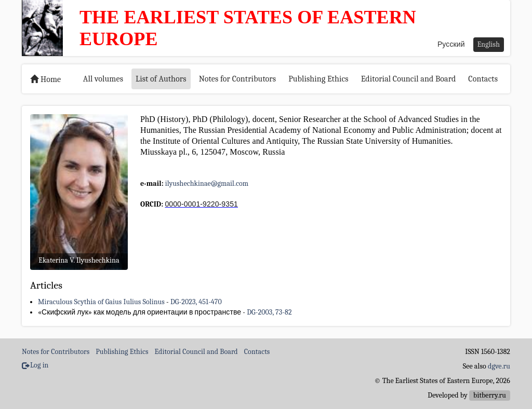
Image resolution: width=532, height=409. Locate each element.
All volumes (103, 79)
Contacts (483, 79)
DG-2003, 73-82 (269, 312)
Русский (451, 44)
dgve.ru (499, 366)
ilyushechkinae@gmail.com (207, 183)
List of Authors (161, 79)
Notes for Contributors (238, 79)
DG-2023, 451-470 (196, 302)
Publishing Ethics (318, 79)
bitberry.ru (490, 395)
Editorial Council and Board (409, 79)
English (489, 44)
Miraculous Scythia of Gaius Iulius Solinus (101, 302)
